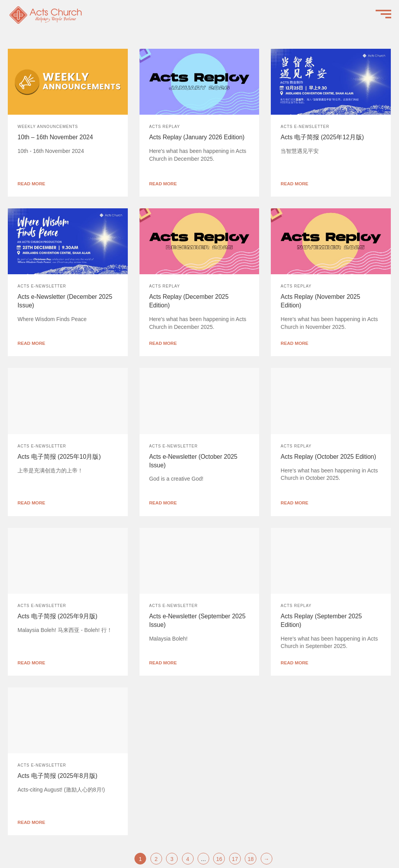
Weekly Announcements (48, 127)
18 (251, 859)
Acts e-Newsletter (305, 127)
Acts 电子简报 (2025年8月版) (57, 776)
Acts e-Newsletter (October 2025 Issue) (193, 461)
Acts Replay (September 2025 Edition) (321, 620)
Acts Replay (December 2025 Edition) (189, 301)
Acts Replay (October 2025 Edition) (328, 457)
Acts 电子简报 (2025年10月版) (59, 457)
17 (235, 859)
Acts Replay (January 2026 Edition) (197, 137)
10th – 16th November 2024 (55, 137)
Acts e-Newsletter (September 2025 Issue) (198, 620)
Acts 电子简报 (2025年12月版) (322, 137)
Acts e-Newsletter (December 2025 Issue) (65, 301)
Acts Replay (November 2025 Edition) (320, 301)
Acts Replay (165, 127)
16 (219, 859)
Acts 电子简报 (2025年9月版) (57, 616)
